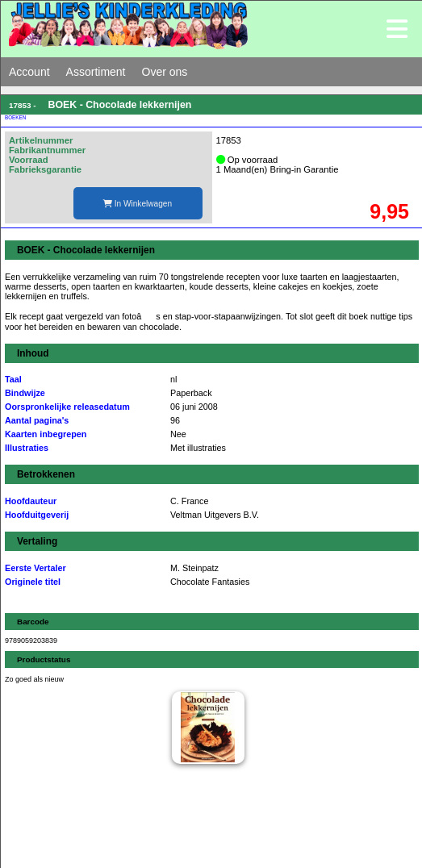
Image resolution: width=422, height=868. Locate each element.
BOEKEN (15, 117)
